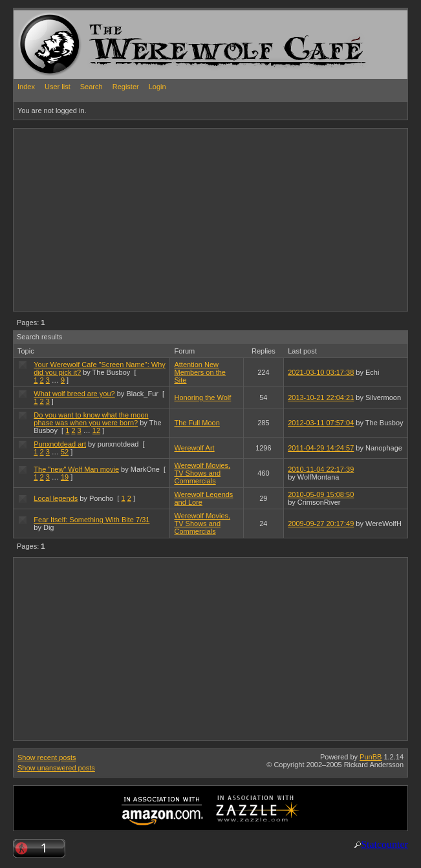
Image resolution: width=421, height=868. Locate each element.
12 (96, 430)
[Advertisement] (165, 219)
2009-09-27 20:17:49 (321, 524)
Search (92, 87)
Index (26, 87)
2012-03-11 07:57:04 (321, 423)
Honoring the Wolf (202, 397)
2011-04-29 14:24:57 (321, 448)
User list (58, 87)
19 (65, 477)
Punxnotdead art (60, 444)
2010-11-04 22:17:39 (321, 469)
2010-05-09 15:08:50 (321, 494)
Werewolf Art (194, 448)
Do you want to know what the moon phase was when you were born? (91, 419)
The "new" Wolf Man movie (76, 469)
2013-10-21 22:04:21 (321, 397)
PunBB (371, 757)
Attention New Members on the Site (200, 372)
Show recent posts (47, 757)
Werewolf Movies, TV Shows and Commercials (202, 473)
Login (157, 87)
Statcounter (384, 844)
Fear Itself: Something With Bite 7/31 (92, 520)
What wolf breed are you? (74, 394)
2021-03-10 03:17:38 (321, 372)
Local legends (56, 498)
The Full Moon (197, 423)
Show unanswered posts (56, 768)
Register (126, 87)
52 (65, 452)
